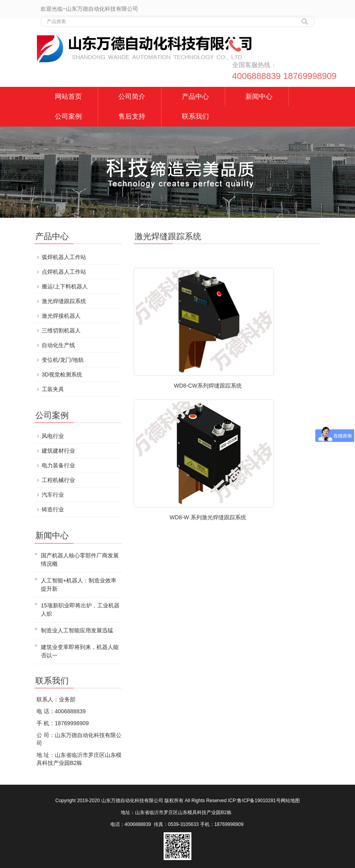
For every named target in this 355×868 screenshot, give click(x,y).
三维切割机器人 (61, 330)
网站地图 (290, 801)
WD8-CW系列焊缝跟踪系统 (208, 386)
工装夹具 (53, 389)
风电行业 (53, 436)
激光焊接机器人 (61, 316)
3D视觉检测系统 (62, 374)
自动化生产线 (58, 345)
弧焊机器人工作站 (64, 257)
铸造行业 (53, 509)
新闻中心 (259, 97)
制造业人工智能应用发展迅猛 (77, 630)
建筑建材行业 (58, 451)
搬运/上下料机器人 (65, 286)
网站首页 (68, 97)
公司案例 (68, 116)
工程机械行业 (58, 480)
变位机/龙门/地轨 (63, 360)
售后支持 (132, 116)
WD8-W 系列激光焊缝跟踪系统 (208, 517)
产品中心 (195, 97)
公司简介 (132, 97)
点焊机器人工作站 (64, 272)
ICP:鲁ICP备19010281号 (254, 801)
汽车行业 (53, 495)
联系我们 (195, 116)
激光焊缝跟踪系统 (64, 301)
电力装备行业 (58, 465)
